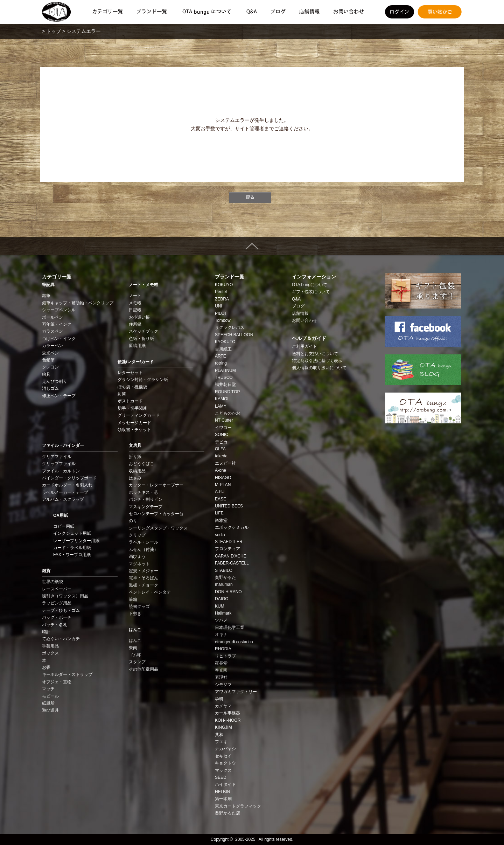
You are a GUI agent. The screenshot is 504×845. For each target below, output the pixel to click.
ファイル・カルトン (61, 471)
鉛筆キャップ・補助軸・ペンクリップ (78, 303)
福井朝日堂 (225, 385)
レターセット (130, 373)
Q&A (296, 299)
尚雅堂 (221, 520)
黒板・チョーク (143, 585)
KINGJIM (223, 727)
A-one (220, 470)
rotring (221, 363)
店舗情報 (300, 313)
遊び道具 (50, 710)
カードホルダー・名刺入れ (67, 485)
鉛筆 (46, 296)
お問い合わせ (304, 320)
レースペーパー (57, 589)
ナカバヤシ (225, 749)
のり (133, 521)
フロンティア (227, 549)
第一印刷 (223, 799)
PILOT (221, 313)
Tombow (223, 320)
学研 (219, 699)
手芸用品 (50, 646)
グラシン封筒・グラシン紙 (143, 380)
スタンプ (137, 662)
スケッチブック (143, 331)
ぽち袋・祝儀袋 (132, 387)
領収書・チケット (134, 430)
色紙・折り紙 (141, 339)
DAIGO (222, 599)
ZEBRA (222, 299)
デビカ (221, 442)
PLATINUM (225, 370)
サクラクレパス (230, 327)
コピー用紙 (64, 526)
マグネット (139, 564)
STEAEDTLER (229, 542)
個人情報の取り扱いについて (319, 368)
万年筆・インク (57, 324)
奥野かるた (225, 577)
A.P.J (220, 492)
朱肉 (133, 648)
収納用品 (137, 471)
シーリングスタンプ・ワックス (158, 528)
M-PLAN (223, 485)
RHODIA (223, 649)
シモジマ (223, 685)
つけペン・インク (59, 339)
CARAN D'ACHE (231, 556)
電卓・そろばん (143, 578)
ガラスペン (52, 331)
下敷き (135, 614)
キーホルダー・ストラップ (67, 674)
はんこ (135, 640)
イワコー (223, 428)
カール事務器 (227, 713)
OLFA (220, 449)
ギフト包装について (311, 292)
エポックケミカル (232, 527)
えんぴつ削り (55, 381)
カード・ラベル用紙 (72, 548)
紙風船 (48, 703)
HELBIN (222, 792)
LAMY (221, 406)
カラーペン (52, 346)
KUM (220, 606)
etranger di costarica (234, 642)
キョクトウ (225, 763)
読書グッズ (139, 607)
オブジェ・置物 (57, 682)
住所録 (135, 324)
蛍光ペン (50, 353)
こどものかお (227, 413)
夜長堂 (221, 663)
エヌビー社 (225, 463)
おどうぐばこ (141, 464)
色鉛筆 (48, 360)
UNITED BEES (229, 506)
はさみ (135, 478)
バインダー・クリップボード (69, 478)
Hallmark (223, 613)
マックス (223, 770)
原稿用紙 (137, 346)
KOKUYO (224, 285)
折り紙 (135, 457)
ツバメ (221, 620)
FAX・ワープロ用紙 (72, 555)
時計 (46, 632)
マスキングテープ (146, 507)
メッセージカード (134, 423)
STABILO (224, 570)
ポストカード (130, 401)
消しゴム (50, 388)
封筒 (122, 394)
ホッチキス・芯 (143, 492)
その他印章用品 (143, 669)
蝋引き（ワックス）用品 (65, 596)
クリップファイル (59, 464)
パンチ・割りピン (146, 499)
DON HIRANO (228, 592)
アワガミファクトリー (236, 692)
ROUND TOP (227, 392)
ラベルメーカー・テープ (65, 492)
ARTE (220, 356)
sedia (220, 535)
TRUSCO (224, 378)
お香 (46, 667)
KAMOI (222, 399)
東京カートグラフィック (238, 806)
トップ (54, 31)
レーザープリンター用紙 (76, 541)
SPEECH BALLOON (234, 335)
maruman (224, 584)
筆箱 (133, 600)
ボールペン (52, 317)
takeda (221, 456)
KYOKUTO (225, 342)
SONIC (222, 435)
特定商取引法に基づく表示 (317, 361)
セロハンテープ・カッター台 (156, 514)
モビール (50, 696)
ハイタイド (225, 784)
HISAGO (223, 478)
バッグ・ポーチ (57, 617)
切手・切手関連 (132, 408)
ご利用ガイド (304, 346)
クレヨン (50, 367)
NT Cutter (224, 420)
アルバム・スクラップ (63, 499)
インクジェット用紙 (72, 533)
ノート (135, 296)
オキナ (221, 635)
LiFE (219, 513)
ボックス (50, 653)
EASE (220, 499)
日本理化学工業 (230, 628)
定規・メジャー (143, 571)
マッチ (48, 689)
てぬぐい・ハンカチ (61, 639)
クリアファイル (57, 457)
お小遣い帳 (139, 317)
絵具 (46, 374)
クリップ (137, 535)
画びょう (137, 556)
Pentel (221, 292)
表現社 (221, 677)
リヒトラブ (225, 656)
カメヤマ (223, 706)
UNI (219, 306)
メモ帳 (135, 303)
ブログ (298, 306)
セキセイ (223, 756)
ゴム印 (135, 655)
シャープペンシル (59, 310)
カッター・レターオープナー (156, 485)
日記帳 (135, 310)
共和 (219, 735)
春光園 (221, 670)
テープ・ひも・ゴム (61, 610)
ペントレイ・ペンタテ (150, 592)
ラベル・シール (143, 542)
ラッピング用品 (57, 603)
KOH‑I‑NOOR (228, 720)
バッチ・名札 (55, 625)
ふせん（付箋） (143, 549)
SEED (221, 777)
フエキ (221, 742)
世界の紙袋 (52, 582)
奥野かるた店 (227, 813)
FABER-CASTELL (232, 563)
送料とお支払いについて (315, 354)
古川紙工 (223, 349)
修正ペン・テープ (59, 396)
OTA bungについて (310, 285)
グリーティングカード (139, 415)
